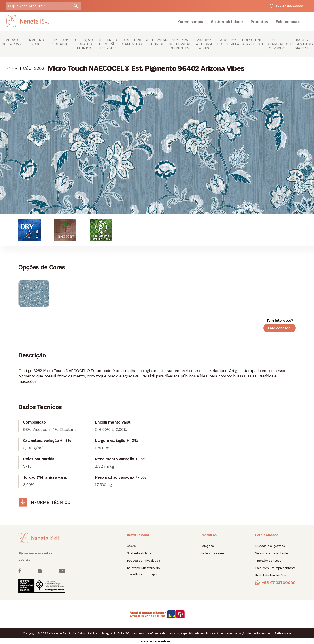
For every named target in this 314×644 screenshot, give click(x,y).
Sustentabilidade (227, 22)
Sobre (131, 546)
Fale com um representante (275, 568)
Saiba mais (283, 633)
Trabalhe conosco (268, 561)
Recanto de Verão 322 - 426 (108, 44)
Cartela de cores (212, 553)
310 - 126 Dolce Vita (228, 42)
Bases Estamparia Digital (302, 44)
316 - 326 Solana (60, 42)
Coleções (207, 546)
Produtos (259, 22)
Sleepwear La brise (156, 42)
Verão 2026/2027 (12, 42)
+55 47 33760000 (286, 6)
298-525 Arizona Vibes (204, 44)
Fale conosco (288, 22)
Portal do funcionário (271, 575)
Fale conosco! (280, 328)
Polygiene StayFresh (252, 42)
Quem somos (191, 22)
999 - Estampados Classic (277, 44)
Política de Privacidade (144, 561)
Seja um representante (272, 553)
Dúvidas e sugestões (270, 546)
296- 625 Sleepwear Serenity (180, 44)
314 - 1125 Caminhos (132, 42)
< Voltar (12, 68)
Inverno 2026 (36, 42)
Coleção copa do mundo (84, 44)
